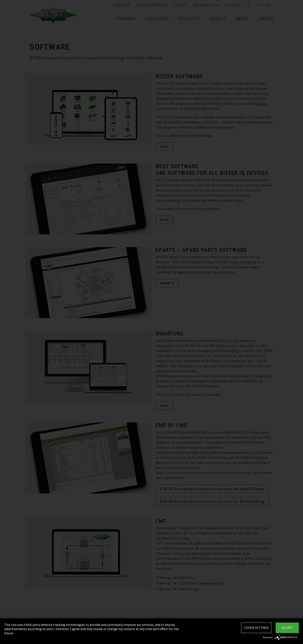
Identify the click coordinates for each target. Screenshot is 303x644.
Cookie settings (256, 628)
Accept (287, 628)
